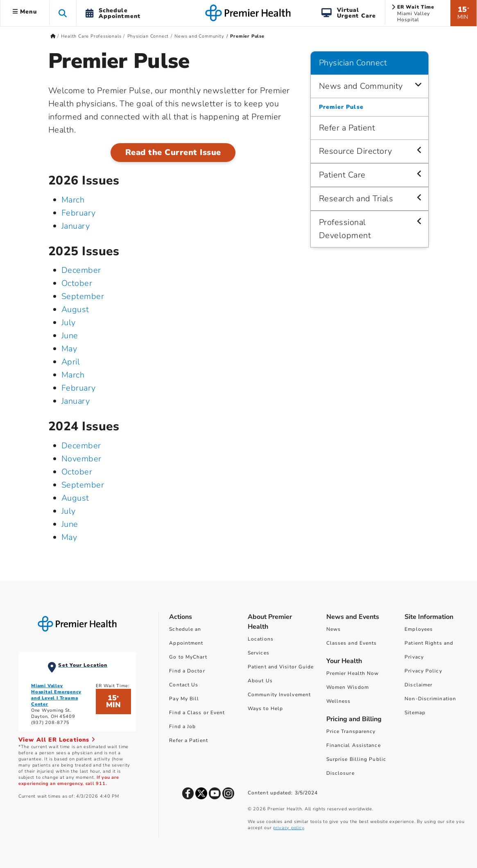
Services (259, 653)
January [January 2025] (76, 401)
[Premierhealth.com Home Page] (53, 36)
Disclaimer (418, 685)
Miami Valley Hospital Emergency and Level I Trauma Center (56, 695)
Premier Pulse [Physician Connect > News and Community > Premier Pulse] (341, 107)
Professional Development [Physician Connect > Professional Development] (345, 229)
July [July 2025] (69, 323)
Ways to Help (265, 708)
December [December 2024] (81, 446)
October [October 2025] (77, 283)
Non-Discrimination (430, 699)
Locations (261, 639)
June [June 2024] (70, 524)
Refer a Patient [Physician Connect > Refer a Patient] (347, 128)
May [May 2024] (69, 537)
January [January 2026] (76, 226)
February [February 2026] (79, 213)
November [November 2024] (81, 459)
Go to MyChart (188, 657)
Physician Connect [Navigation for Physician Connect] (353, 63)
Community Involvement (279, 695)
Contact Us (184, 685)
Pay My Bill (184, 699)
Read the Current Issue (173, 152)
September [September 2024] (83, 485)
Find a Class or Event (197, 713)
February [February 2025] (79, 388)
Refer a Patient (189, 740)
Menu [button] (25, 12)
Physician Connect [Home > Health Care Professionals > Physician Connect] (148, 36)
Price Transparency (351, 731)
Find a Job (182, 726)
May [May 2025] (69, 349)
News (333, 629)
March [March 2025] (73, 375)
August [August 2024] (75, 498)
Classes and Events (352, 643)
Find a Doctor (187, 671)
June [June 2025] (70, 336)
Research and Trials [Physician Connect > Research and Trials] (356, 199)
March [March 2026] (73, 200)
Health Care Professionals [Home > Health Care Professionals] (91, 36)
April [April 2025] (71, 362)
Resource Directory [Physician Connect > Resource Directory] (356, 151)
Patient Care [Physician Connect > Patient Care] (342, 175)
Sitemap (415, 713)
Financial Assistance (354, 745)
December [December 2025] (81, 270)
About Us (260, 681)
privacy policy (288, 828)
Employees (419, 629)
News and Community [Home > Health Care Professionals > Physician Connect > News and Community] (199, 36)
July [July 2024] (69, 511)
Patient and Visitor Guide (281, 667)
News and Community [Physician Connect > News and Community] (361, 86)
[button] (63, 13)
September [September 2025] (83, 296)
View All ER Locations (57, 740)
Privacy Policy (423, 671)
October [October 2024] (77, 472)
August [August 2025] (75, 309)
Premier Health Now (353, 673)
